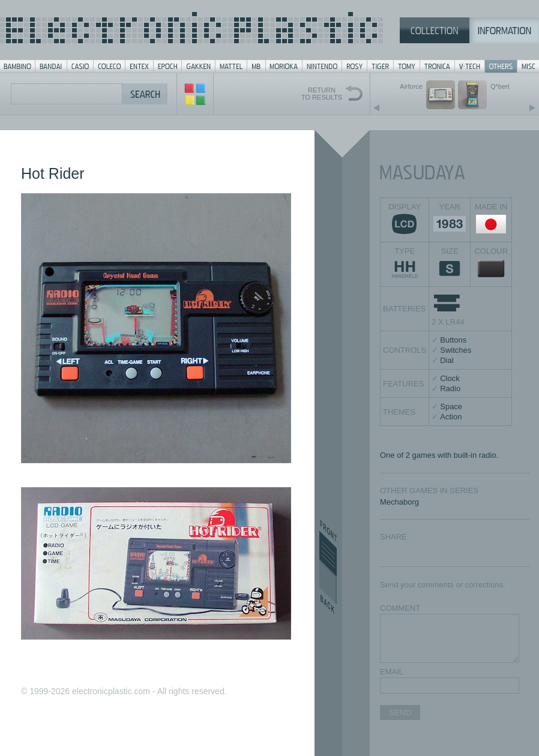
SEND (400, 712)
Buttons (453, 340)
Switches (456, 350)
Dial (447, 360)
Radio (450, 388)
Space (451, 406)
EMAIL (392, 672)
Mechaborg (399, 502)
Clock (450, 378)
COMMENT (400, 608)
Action (451, 417)
